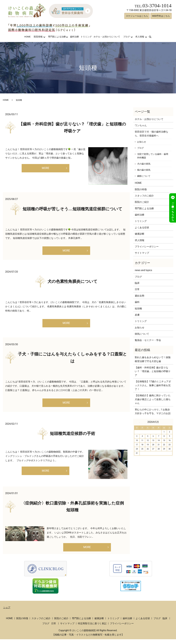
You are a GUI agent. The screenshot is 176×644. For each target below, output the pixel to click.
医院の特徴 (141, 189)
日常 (137, 289)
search (152, 37)
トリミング (86, 37)
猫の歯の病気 (144, 170)
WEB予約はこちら (161, 16)
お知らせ (142, 142)
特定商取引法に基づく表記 (92, 628)
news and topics (143, 270)
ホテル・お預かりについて (107, 37)
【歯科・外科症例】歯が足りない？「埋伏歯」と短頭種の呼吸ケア (153, 371)
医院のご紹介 (142, 202)
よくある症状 (142, 227)
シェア (7, 612)
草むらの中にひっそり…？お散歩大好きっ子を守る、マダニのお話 (153, 411)
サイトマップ (142, 253)
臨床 (137, 283)
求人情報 (140, 37)
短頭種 (138, 308)
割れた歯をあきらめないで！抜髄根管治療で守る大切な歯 (153, 359)
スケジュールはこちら (137, 16)
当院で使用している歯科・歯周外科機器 (153, 156)
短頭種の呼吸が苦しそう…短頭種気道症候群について (72, 209)
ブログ (127, 37)
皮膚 (137, 315)
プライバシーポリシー (147, 247)
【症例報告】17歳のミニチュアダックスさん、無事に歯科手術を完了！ (153, 385)
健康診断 (140, 234)
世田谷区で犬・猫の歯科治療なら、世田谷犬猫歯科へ (151, 134)
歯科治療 (74, 37)
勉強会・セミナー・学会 (148, 340)
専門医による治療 (57, 37)
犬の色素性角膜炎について (72, 283)
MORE (45, 169)
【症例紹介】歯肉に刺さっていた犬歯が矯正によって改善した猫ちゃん (153, 399)
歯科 (137, 302)
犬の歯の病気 (144, 164)
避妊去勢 (140, 296)
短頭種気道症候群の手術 (72, 437)
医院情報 (38, 37)
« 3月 (138, 422)
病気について (142, 334)
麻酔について (144, 176)
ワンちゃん (141, 125)
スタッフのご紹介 (144, 196)
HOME (27, 37)
